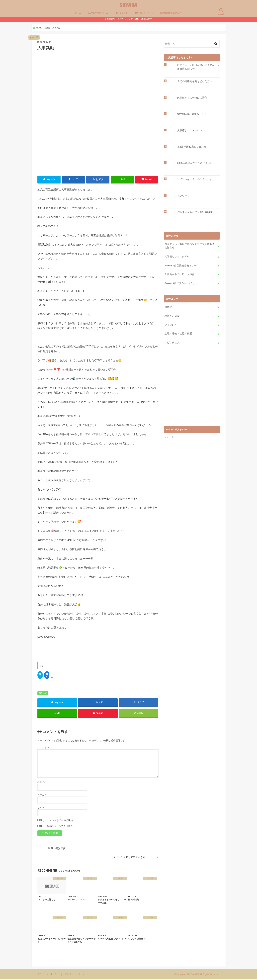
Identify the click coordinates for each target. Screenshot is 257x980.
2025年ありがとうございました (195, 163)
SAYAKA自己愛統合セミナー (193, 114)
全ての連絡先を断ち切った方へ (195, 81)
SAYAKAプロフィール (98, 13)
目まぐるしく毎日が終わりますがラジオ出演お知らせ (198, 67)
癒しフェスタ (123, 13)
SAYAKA (128, 5)
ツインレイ (171, 324)
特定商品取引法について (171, 13)
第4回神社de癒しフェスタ (192, 147)
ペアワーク (183, 196)
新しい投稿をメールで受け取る (56, 827)
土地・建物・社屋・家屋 (178, 333)
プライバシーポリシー (48, 975)
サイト (41, 808)
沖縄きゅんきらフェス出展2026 (195, 212)
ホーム (78, 13)
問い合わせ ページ (144, 13)
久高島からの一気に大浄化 (192, 98)
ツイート (169, 436)
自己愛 (44, 693)
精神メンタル (172, 315)
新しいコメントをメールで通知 (56, 821)
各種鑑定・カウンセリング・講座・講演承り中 (129, 19)
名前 (41, 782)
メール (42, 795)
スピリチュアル (173, 341)
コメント (44, 748)
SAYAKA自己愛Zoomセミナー (181, 283)
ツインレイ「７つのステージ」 (195, 179)
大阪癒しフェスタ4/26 (190, 130)
